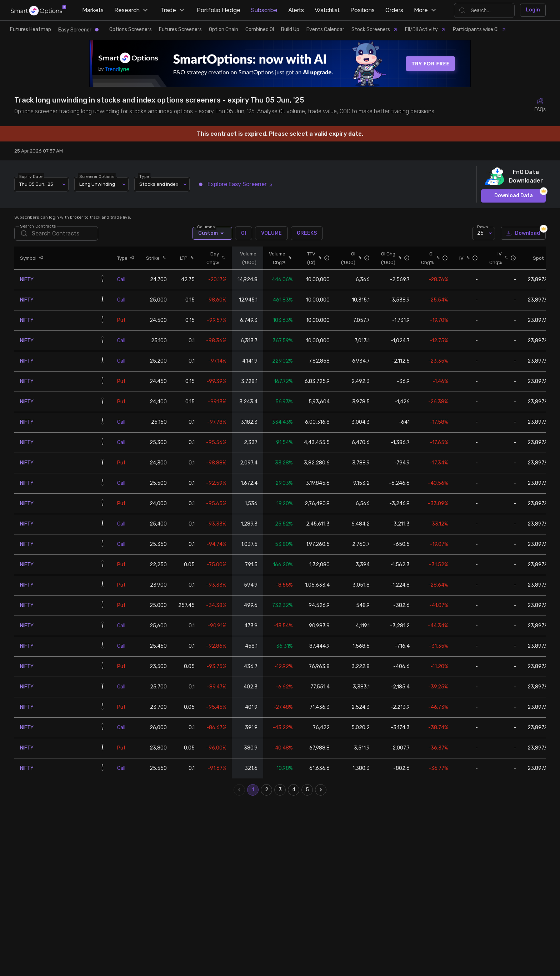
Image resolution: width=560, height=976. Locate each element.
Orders (394, 10)
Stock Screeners (375, 29)
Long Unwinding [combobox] (97, 184)
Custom (212, 233)
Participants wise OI (480, 29)
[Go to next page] (321, 790)
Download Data (513, 196)
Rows (482, 226)
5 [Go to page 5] (307, 790)
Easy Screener (78, 30)
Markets (93, 10)
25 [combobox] (480, 233)
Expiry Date (31, 176)
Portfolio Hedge (219, 10)
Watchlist (327, 10)
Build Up (290, 29)
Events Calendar (325, 29)
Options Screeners (131, 29)
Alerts (296, 10)
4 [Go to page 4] (294, 790)
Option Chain (224, 29)
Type (144, 176)
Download (523, 233)
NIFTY (27, 280)
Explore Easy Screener (236, 184)
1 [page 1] (253, 790)
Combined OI (260, 29)
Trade (173, 10)
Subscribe (264, 10)
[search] (56, 233)
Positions (362, 10)
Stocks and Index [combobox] (159, 184)
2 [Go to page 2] (266, 790)
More (426, 10)
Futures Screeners (180, 29)
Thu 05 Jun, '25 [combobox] (36, 184)
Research (132, 10)
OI (244, 233)
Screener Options (97, 176)
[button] (40, 258)
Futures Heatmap (31, 29)
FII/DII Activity (425, 29)
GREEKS (307, 233)
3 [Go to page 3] (280, 790)
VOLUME (271, 233)
